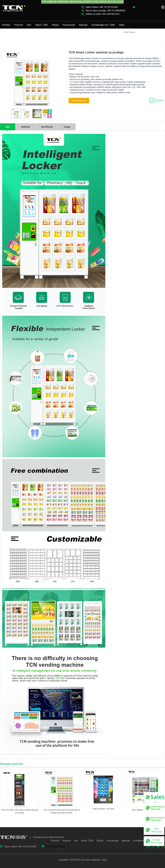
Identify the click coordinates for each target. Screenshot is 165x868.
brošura (159, 100)
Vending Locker (115, 36)
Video (122, 25)
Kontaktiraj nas (79, 101)
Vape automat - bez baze (103, 809)
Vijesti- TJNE (41, 25)
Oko (29, 25)
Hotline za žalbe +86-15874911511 (103, 14)
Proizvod (19, 25)
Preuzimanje (69, 25)
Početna (6, 25)
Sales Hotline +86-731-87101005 (102, 7)
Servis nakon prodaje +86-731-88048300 (105, 11)
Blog (104, 860)
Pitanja (55, 25)
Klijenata (83, 25)
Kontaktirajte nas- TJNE (103, 25)
